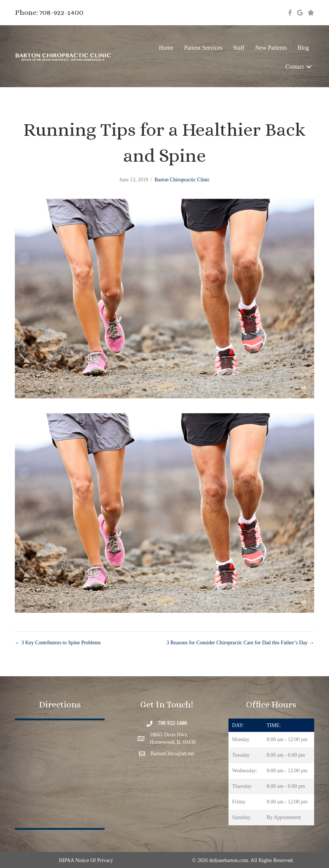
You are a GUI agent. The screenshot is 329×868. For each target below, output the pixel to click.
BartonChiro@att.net (172, 754)
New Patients (271, 48)
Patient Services (203, 48)
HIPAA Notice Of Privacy (86, 860)
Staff (239, 48)
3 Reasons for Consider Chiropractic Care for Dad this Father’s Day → (240, 643)
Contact (295, 67)
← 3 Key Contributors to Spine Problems (58, 643)
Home (166, 48)
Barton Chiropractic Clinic (182, 180)
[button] (309, 67)
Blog (303, 48)
